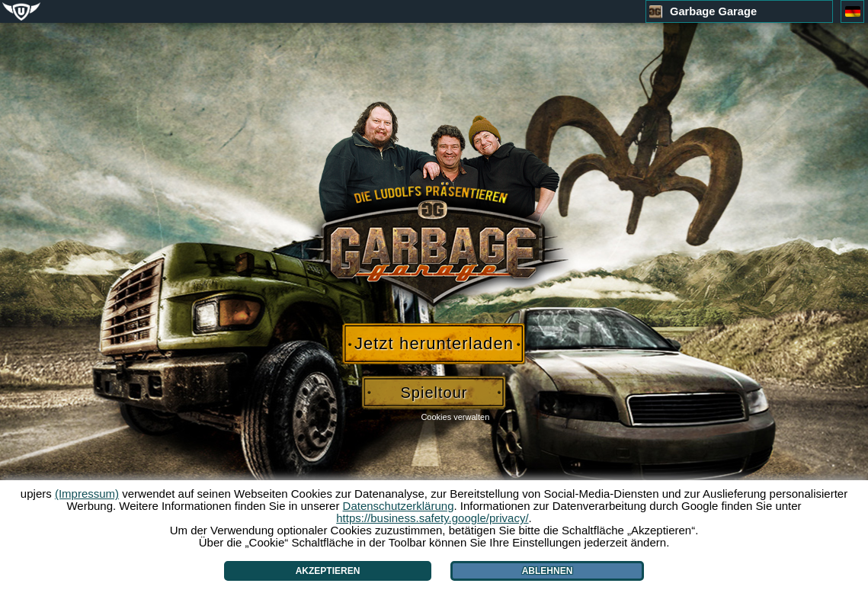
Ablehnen (548, 571)
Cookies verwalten (455, 417)
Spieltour (434, 393)
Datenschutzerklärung (399, 506)
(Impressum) (87, 494)
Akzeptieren (328, 571)
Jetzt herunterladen (434, 343)
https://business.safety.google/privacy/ (432, 518)
